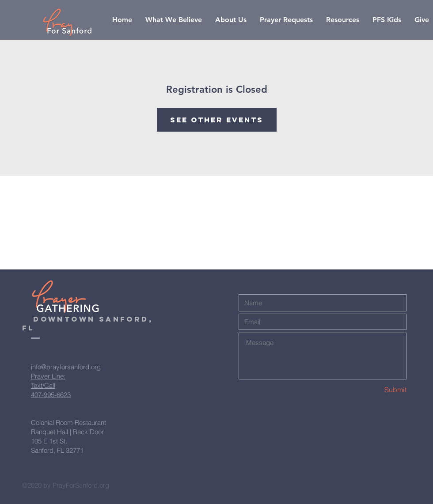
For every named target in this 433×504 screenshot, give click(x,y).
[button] (343, 20)
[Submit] (375, 390)
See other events (217, 120)
